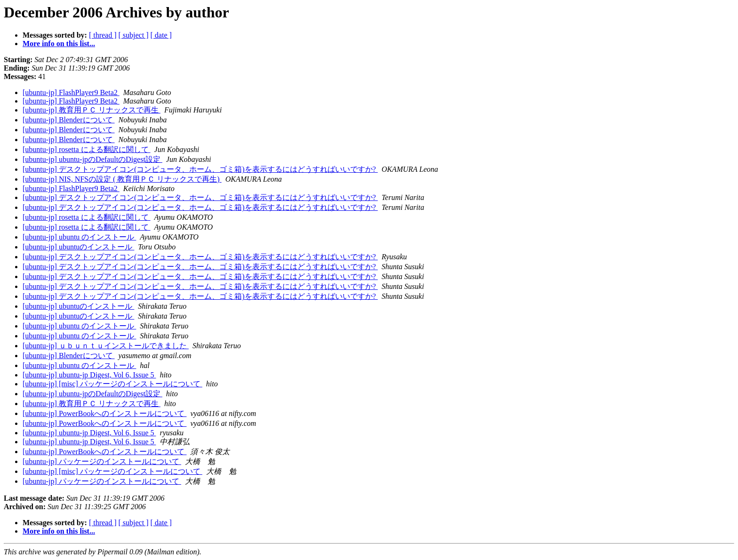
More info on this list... (59, 44)
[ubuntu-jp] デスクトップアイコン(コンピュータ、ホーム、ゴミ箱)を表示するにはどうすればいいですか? (200, 169)
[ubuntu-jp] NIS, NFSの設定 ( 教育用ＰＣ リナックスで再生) (122, 179)
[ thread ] (103, 35)
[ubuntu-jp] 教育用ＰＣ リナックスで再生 (92, 110)
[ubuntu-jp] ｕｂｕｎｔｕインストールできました (106, 346)
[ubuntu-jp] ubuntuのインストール (78, 247)
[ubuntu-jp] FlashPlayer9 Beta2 (71, 92)
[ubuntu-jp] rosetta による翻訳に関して (87, 149)
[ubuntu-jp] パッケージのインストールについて (102, 461)
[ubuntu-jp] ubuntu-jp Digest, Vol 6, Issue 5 (89, 375)
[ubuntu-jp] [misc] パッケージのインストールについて (112, 384)
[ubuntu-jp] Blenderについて (69, 120)
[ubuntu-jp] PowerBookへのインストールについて (104, 413)
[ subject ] (134, 35)
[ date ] (161, 35)
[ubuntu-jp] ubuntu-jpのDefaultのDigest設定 (92, 159)
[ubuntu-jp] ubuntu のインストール (79, 237)
